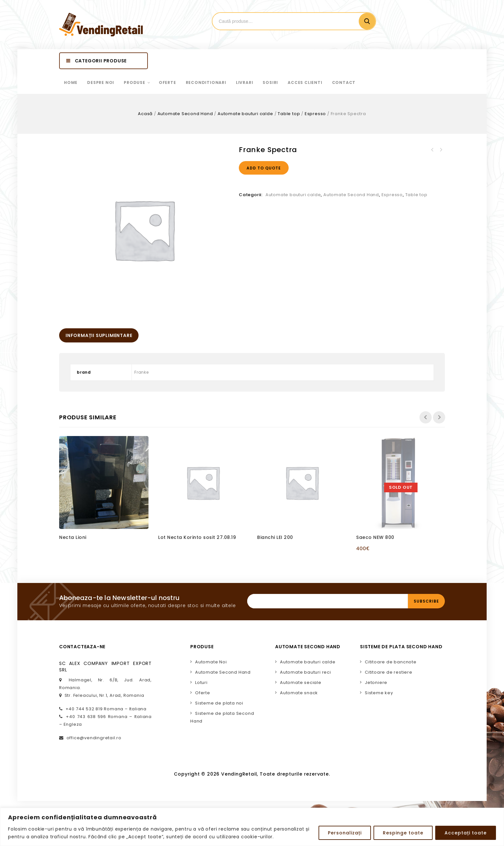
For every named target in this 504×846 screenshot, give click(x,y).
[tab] (99, 335)
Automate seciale (301, 682)
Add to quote (264, 168)
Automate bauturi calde (245, 114)
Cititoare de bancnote (391, 662)
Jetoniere (376, 682)
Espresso (315, 114)
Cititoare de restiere (389, 672)
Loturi (201, 682)
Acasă (145, 114)
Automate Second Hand (185, 114)
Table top (289, 114)
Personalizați (345, 833)
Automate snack (299, 693)
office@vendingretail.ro (94, 738)
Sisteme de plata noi (219, 703)
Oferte (203, 693)
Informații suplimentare (99, 335)
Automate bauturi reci (306, 672)
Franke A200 (441, 150)
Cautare (367, 21)
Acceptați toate (466, 833)
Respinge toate (403, 833)
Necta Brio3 (432, 150)
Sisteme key (379, 693)
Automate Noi (211, 662)
